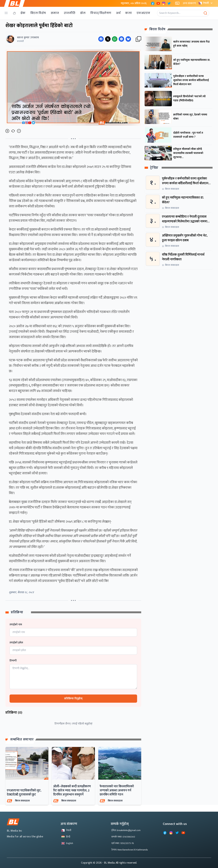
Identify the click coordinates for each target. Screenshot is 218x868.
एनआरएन (143, 13)
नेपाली (206, 3)
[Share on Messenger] (121, 39)
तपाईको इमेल (16, 643)
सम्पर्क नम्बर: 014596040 (123, 837)
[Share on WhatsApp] (115, 39)
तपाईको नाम (16, 625)
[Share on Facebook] (101, 39)
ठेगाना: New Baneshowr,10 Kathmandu (130, 850)
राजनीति (70, 13)
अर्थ (118, 13)
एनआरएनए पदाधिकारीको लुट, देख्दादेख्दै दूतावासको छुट (24, 793)
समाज (55, 13)
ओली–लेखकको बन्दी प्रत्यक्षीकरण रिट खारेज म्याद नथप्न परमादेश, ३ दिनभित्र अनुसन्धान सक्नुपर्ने (72, 791)
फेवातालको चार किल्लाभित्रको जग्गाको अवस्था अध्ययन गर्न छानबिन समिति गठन (117, 791)
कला (129, 13)
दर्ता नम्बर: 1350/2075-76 (123, 843)
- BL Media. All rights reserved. (120, 863)
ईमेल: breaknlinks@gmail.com (126, 830)
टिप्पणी (13, 661)
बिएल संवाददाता (22, 801)
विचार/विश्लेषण (101, 13)
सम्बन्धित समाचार (22, 739)
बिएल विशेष (38, 13)
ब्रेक (23, 13)
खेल (83, 13)
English (67, 843)
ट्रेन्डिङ (154, 168)
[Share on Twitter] (108, 39)
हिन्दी (66, 837)
